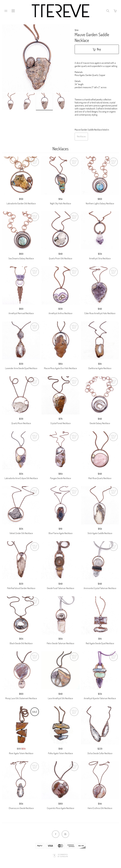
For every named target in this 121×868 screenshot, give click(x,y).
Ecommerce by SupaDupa (63, 856)
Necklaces (81, 136)
